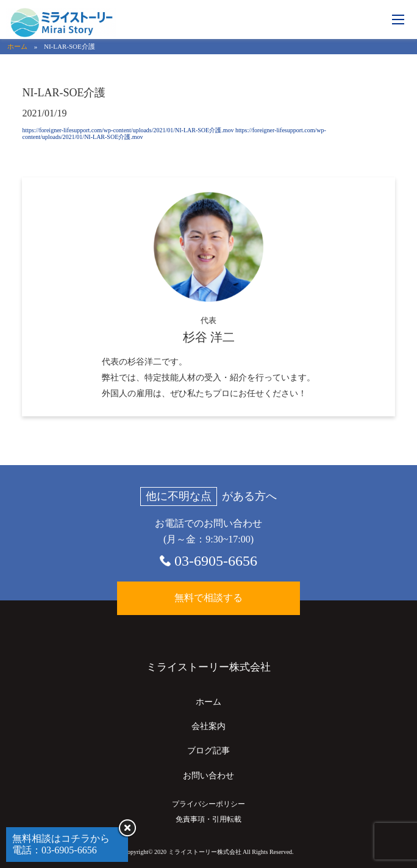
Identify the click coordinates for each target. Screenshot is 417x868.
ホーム (17, 46)
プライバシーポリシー (208, 804)
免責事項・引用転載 (208, 819)
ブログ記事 (208, 751)
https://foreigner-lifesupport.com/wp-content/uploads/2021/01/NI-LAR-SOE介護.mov (128, 130)
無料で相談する (208, 598)
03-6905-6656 (216, 561)
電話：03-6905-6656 (55, 850)
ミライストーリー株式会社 (208, 667)
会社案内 (208, 726)
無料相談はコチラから (61, 838)
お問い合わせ (208, 776)
